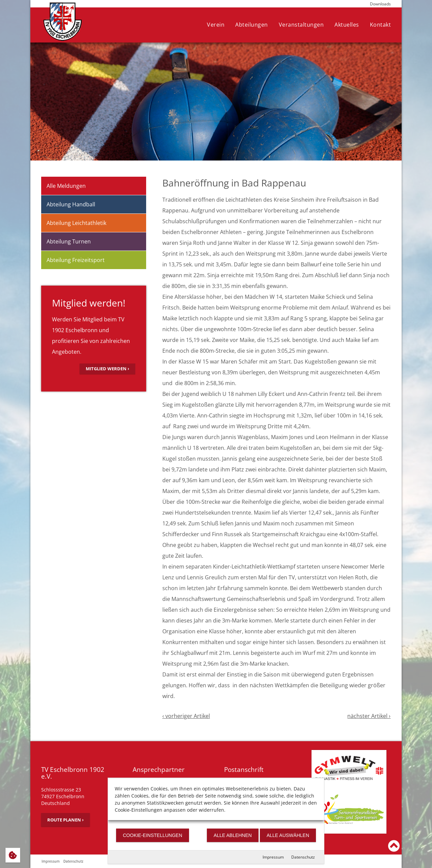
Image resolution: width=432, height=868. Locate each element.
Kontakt (381, 25)
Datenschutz (303, 857)
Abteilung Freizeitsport (76, 260)
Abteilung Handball (71, 204)
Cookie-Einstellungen (153, 835)
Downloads (380, 4)
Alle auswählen (288, 835)
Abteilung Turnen (69, 241)
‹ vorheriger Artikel (186, 716)
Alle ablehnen (233, 835)
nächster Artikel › (369, 716)
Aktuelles (347, 25)
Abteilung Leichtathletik (76, 223)
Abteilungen (252, 25)
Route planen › (65, 820)
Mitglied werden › (107, 369)
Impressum (273, 857)
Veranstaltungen (301, 25)
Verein (216, 25)
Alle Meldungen (66, 186)
